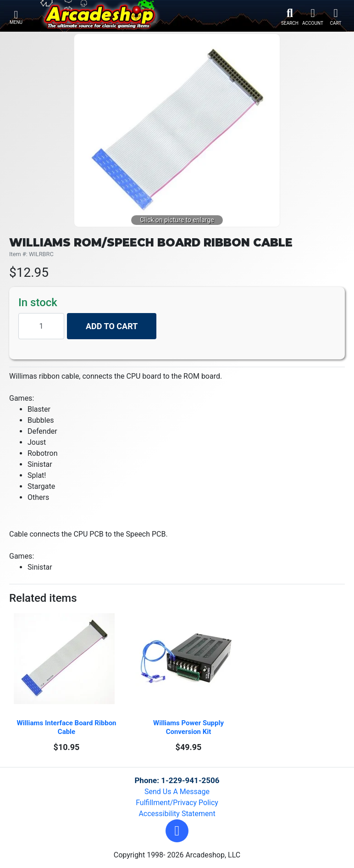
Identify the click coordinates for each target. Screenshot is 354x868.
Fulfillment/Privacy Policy (177, 803)
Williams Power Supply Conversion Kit (189, 727)
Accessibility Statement (177, 814)
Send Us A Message (177, 792)
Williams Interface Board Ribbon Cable (67, 727)
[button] (177, 831)
